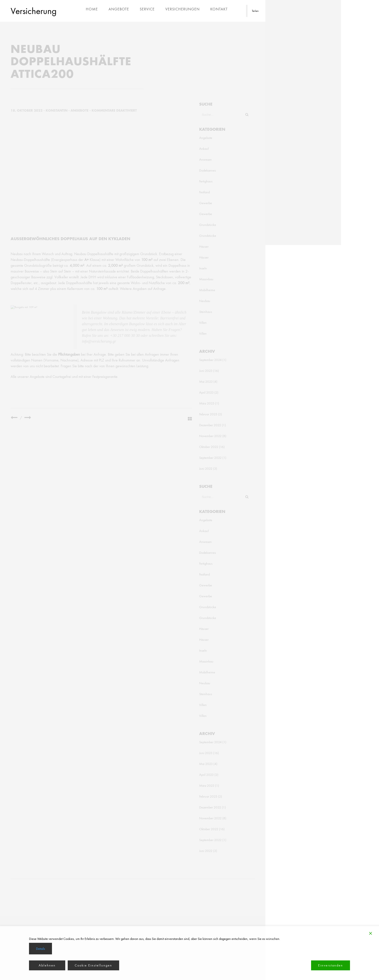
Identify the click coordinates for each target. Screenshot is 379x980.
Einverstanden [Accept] (331, 965)
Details (40, 949)
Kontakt (219, 9)
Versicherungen (182, 9)
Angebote (119, 9)
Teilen (255, 11)
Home (92, 9)
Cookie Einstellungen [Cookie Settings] (93, 965)
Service (147, 9)
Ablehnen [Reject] (47, 965)
